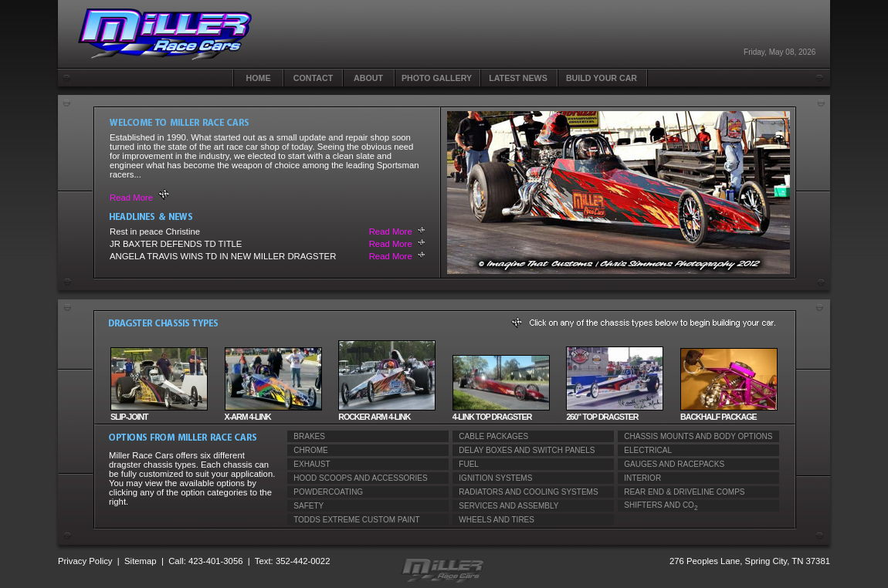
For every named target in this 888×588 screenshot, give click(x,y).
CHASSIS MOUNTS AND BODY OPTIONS (695, 436)
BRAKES (306, 436)
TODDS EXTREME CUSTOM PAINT (354, 520)
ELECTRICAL (645, 450)
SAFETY (305, 506)
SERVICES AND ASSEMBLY (505, 506)
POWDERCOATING (325, 492)
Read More (131, 198)
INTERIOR (639, 478)
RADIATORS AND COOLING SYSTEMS (525, 492)
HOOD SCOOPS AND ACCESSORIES (358, 478)
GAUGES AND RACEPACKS (671, 464)
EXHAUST (309, 464)
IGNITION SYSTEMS (492, 478)
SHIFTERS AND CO (658, 506)
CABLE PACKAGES (490, 436)
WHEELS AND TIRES (493, 520)
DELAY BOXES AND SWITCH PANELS (524, 450)
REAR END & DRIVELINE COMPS (681, 492)
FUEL (466, 464)
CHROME (308, 450)
